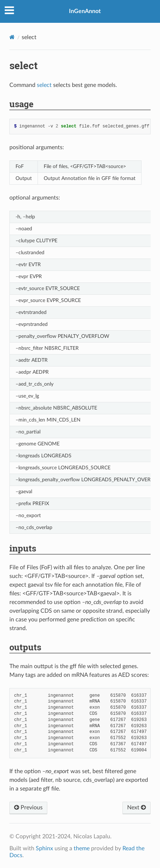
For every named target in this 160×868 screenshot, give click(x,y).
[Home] (12, 37)
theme (82, 848)
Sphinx (44, 848)
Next (137, 808)
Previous (28, 808)
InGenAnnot (85, 11)
